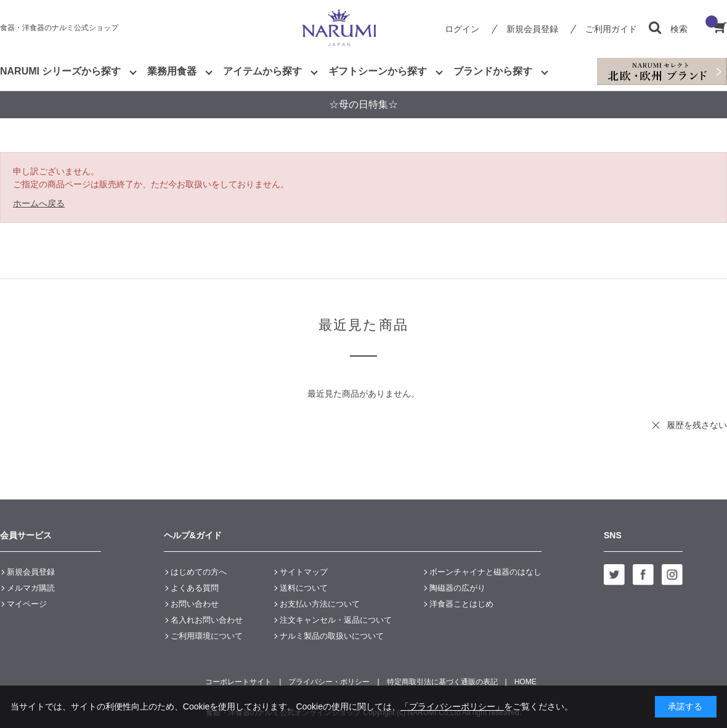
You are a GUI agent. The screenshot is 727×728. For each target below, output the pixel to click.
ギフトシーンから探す (378, 71)
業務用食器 (172, 71)
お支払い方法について (320, 604)
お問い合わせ (195, 604)
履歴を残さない (697, 425)
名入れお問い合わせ (207, 620)
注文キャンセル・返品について (336, 620)
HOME (526, 682)
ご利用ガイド (611, 29)
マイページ (27, 604)
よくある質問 (195, 588)
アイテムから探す (262, 71)
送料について (304, 588)
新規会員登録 (532, 29)
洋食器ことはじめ (461, 604)
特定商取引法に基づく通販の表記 (442, 682)
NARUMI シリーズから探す (60, 71)
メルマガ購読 (31, 588)
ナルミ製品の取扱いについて (332, 636)
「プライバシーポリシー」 (452, 706)
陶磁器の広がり (457, 588)
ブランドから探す (493, 71)
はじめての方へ (199, 572)
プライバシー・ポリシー (329, 682)
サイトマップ (304, 572)
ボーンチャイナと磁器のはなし (485, 572)
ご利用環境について (207, 636)
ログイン (462, 29)
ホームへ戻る (39, 203)
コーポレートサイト (238, 682)
